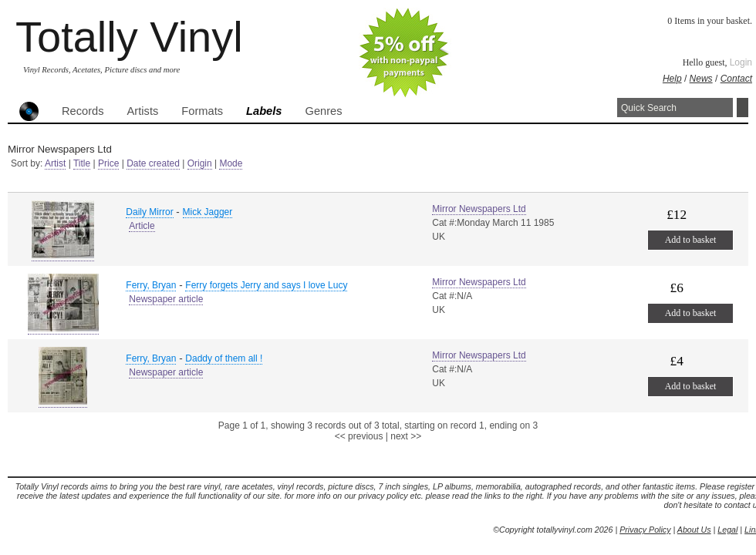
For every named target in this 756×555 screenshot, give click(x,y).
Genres (323, 111)
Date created (153, 163)
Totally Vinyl (129, 37)
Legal (727, 530)
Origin (200, 163)
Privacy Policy (645, 530)
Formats (202, 111)
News (701, 79)
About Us (694, 530)
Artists (143, 111)
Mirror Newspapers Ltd (479, 209)
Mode (231, 163)
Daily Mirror (149, 212)
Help (672, 79)
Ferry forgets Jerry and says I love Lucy (266, 285)
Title (82, 163)
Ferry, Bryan (151, 285)
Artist (55, 163)
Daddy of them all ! (224, 358)
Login (741, 62)
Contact (736, 79)
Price (108, 163)
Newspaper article (166, 299)
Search (742, 108)
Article (142, 226)
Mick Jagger (208, 212)
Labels (264, 111)
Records (83, 111)
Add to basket (691, 240)
